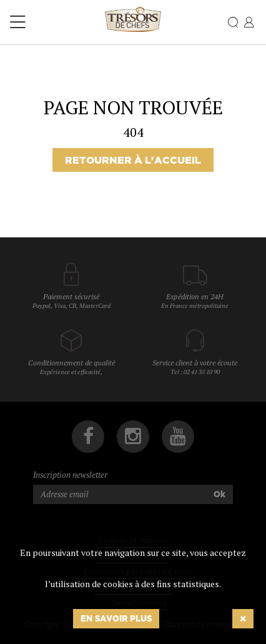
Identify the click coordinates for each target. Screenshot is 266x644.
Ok (219, 494)
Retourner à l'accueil (133, 160)
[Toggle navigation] (18, 22)
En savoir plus (116, 618)
